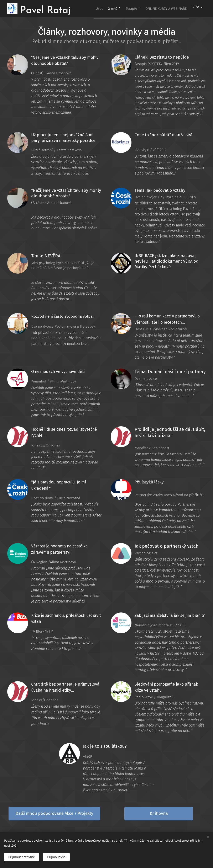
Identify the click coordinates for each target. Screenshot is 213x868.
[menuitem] (139, 9)
